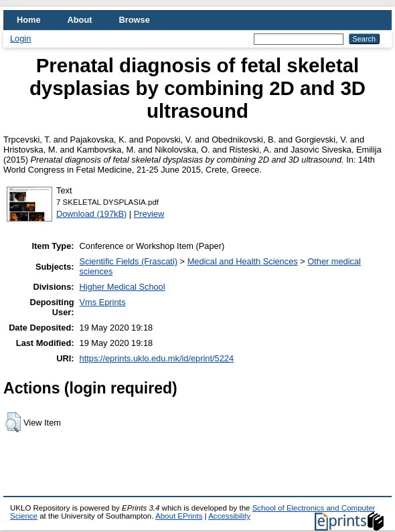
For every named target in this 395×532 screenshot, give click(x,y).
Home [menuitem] (29, 20)
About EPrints (179, 516)
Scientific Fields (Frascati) (129, 261)
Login (20, 38)
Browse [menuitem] (135, 20)
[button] (13, 422)
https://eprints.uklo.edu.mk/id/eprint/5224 (157, 358)
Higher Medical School (123, 287)
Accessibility (229, 516)
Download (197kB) (91, 214)
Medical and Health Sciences (243, 261)
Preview (149, 214)
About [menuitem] (80, 20)
